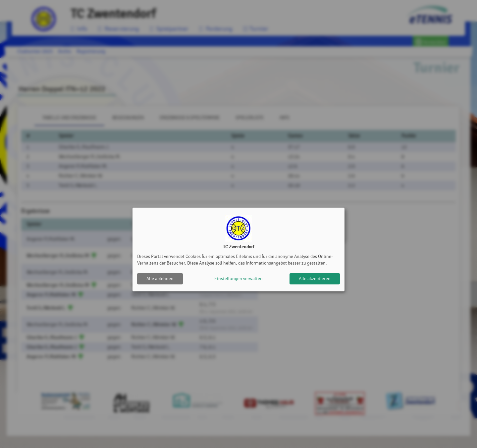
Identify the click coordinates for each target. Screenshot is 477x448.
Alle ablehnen (160, 279)
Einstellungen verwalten (238, 279)
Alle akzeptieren (315, 279)
